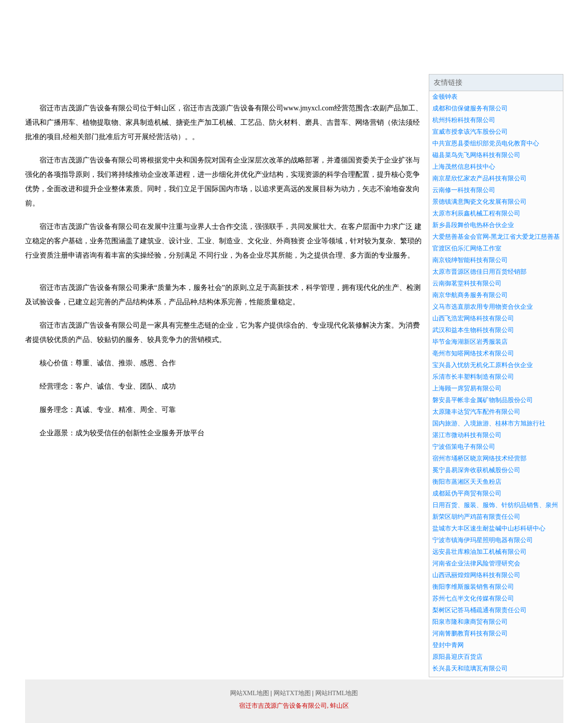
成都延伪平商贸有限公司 (467, 493)
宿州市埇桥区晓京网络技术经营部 (479, 458)
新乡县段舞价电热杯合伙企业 (473, 225)
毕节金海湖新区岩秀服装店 (470, 342)
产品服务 (215, 63)
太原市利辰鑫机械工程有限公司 (476, 213)
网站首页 (54, 63)
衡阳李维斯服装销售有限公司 (473, 587)
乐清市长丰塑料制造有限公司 (473, 377)
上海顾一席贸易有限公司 (467, 388)
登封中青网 (448, 645)
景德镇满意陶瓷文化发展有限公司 (479, 202)
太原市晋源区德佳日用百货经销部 (479, 272)
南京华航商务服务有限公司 (470, 295)
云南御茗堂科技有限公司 (467, 283)
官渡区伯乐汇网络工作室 (467, 248)
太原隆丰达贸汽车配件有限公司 (476, 412)
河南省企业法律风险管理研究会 (476, 563)
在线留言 (538, 63)
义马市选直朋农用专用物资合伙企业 (483, 307)
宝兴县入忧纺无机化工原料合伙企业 (483, 365)
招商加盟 (377, 63)
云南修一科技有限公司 (464, 190)
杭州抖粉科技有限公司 (464, 120)
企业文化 (161, 63)
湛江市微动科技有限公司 (467, 435)
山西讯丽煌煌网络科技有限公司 (476, 575)
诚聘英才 (431, 63)
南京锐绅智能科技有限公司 (470, 260)
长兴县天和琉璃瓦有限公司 (470, 668)
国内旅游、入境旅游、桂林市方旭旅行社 (489, 423)
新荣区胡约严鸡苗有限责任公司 (476, 517)
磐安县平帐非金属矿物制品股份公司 (483, 400)
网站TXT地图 (292, 693)
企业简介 (108, 63)
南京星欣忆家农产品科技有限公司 (479, 178)
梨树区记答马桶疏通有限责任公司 (479, 610)
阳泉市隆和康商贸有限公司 (470, 622)
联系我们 (484, 63)
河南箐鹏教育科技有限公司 (470, 633)
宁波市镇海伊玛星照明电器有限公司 (483, 540)
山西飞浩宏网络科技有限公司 (473, 318)
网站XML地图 (250, 693)
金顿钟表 (445, 97)
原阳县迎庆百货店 (457, 657)
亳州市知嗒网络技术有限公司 (473, 353)
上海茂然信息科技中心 (464, 167)
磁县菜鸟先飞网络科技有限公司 (476, 155)
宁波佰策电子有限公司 (464, 447)
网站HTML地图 (337, 693)
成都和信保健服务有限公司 (470, 108)
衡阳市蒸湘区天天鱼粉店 (467, 482)
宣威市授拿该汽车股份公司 (470, 132)
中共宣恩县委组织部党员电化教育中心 (486, 143)
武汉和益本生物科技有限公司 (473, 330)
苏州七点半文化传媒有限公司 (473, 598)
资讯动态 (323, 63)
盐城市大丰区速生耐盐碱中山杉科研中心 (489, 528)
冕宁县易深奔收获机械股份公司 (476, 470)
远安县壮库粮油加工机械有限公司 (479, 552)
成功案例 (269, 63)
